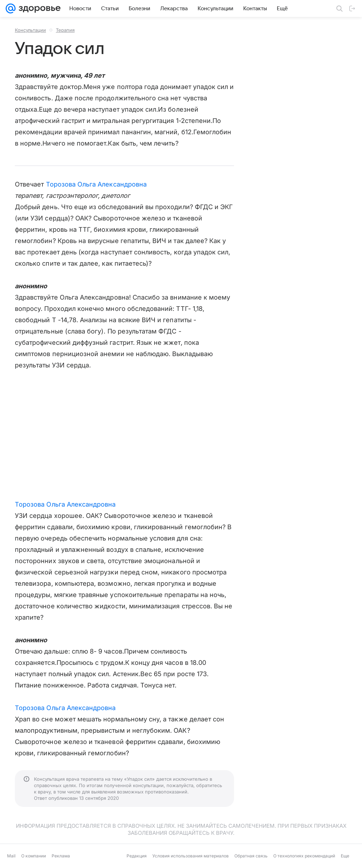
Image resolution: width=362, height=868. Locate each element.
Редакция (137, 856)
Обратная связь (251, 856)
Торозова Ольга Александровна (97, 184)
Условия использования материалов (191, 856)
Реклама (61, 856)
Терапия (65, 30)
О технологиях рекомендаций (304, 856)
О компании (34, 856)
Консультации (30, 30)
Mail (11, 856)
